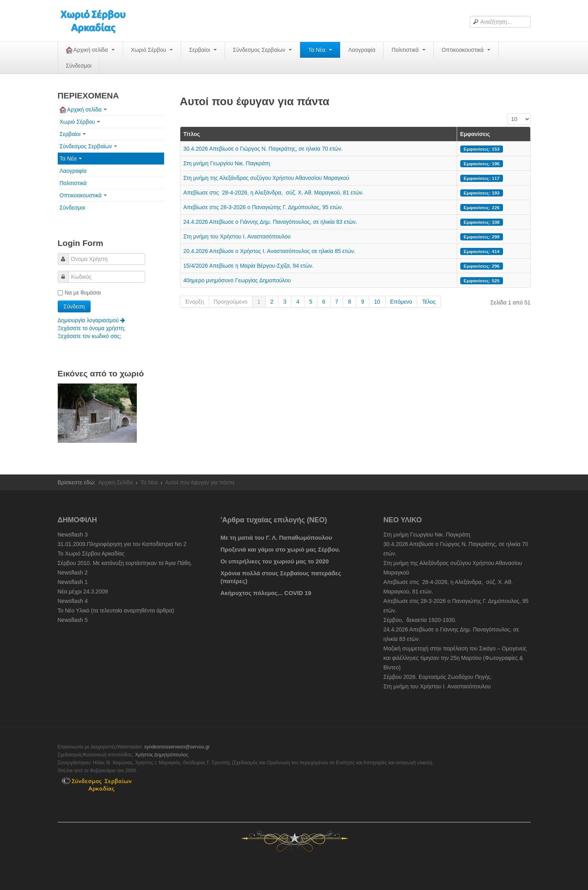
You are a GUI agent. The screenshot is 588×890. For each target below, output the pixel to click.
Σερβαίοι (203, 50)
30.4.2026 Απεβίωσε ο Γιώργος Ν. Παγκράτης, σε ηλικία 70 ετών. (263, 149)
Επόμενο (401, 302)
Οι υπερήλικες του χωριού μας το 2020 (275, 561)
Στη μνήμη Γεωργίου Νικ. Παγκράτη (227, 163)
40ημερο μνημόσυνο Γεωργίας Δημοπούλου (237, 280)
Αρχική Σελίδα (116, 482)
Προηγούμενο (231, 302)
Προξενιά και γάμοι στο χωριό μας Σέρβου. (281, 549)
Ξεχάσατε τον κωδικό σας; (90, 336)
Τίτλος (192, 134)
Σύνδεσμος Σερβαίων (262, 50)
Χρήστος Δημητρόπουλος (162, 755)
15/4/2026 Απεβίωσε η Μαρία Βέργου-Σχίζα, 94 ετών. (249, 266)
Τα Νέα (320, 50)
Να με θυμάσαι (79, 293)
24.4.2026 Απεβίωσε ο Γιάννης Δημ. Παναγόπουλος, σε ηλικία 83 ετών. (270, 222)
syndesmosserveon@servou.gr (177, 747)
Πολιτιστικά (408, 50)
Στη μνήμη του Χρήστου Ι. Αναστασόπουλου (237, 236)
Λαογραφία (362, 50)
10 (377, 302)
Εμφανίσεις (475, 134)
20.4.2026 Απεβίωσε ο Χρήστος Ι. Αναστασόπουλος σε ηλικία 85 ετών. (270, 251)
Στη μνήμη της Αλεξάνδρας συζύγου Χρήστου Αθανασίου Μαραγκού (267, 178)
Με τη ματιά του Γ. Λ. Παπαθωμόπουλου (276, 538)
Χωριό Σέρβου (152, 50)
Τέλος (429, 302)
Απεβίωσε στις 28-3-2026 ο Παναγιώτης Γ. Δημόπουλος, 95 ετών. (263, 207)
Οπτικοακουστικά (466, 50)
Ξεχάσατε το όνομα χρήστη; (92, 328)
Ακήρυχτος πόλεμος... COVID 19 (266, 593)
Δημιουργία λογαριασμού (92, 320)
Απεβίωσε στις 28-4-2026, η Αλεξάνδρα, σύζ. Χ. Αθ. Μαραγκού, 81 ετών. (274, 193)
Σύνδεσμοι (79, 66)
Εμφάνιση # (507, 114)
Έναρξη (195, 302)
